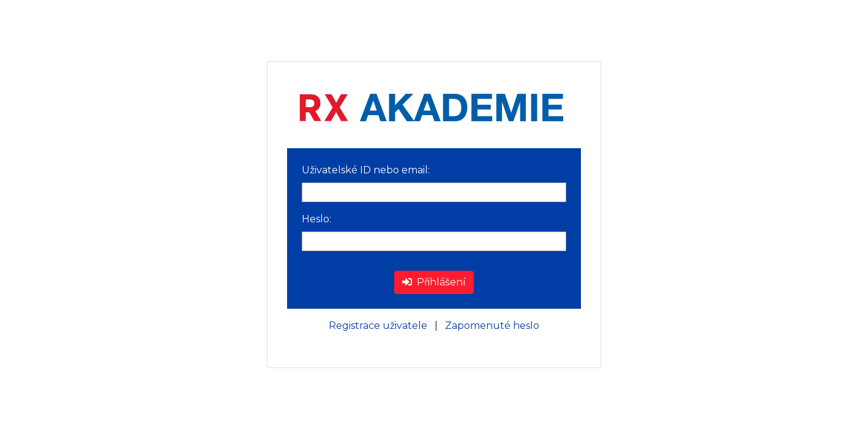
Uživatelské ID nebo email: (366, 170)
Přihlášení (434, 282)
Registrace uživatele (378, 326)
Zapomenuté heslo (492, 326)
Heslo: (316, 219)
